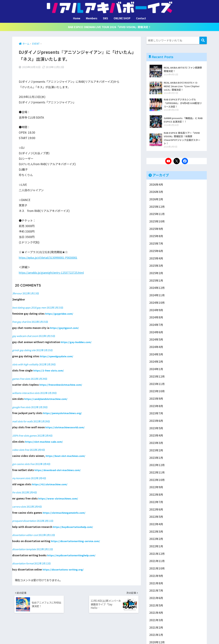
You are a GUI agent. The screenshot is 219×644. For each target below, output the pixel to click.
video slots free (21, 446)
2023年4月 (156, 437)
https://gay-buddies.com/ (77, 339)
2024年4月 (156, 348)
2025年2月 (156, 274)
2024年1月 (156, 370)
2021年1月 (156, 636)
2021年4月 (156, 614)
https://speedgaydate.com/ (57, 353)
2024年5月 (156, 341)
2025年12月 (157, 208)
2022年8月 (156, 496)
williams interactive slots (27, 389)
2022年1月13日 (32, 290)
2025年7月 (156, 245)
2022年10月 (157, 481)
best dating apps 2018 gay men (31, 304)
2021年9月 (156, 577)
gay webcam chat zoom (26, 333)
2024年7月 (156, 326)
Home (77, 18)
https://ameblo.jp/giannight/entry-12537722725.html (55, 270)
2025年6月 (156, 252)
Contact (141, 18)
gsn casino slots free (24, 460)
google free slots (22, 404)
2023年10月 (157, 392)
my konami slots (22, 474)
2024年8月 (156, 319)
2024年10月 (157, 304)
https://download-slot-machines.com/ (58, 466)
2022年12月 (157, 466)
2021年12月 (157, 555)
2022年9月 (156, 488)
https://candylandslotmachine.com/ (47, 395)
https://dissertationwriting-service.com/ (77, 537)
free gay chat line (22, 319)
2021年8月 (156, 584)
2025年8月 (156, 237)
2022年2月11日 (47, 517)
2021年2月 (156, 629)
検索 (203, 41)
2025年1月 (156, 282)
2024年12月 (157, 289)
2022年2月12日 (49, 531)
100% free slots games (25, 432)
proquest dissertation (25, 517)
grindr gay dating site (25, 347)
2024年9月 (156, 311)
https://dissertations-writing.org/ (64, 565)
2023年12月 (157, 378)
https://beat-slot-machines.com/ (66, 452)
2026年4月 (156, 186)
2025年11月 (157, 215)
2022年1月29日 (49, 361)
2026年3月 (156, 193)
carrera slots (20, 503)
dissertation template (25, 545)
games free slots (22, 375)
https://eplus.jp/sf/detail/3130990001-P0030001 (51, 254)
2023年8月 (156, 407)
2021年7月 (156, 592)
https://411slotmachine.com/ (50, 480)
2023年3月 (156, 444)
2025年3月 (156, 267)
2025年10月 (157, 223)
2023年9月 (156, 400)
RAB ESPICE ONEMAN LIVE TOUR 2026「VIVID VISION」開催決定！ (109, 27)
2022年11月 (157, 474)
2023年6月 (156, 422)
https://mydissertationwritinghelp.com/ (73, 551)
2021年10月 (157, 570)
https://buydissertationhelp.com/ (74, 523)
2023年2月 (156, 452)
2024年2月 (156, 363)
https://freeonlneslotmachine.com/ (61, 381)
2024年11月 (157, 296)
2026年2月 (156, 201)
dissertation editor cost (26, 531)
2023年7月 (156, 415)
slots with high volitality (26, 361)
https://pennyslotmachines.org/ (63, 410)
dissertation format (24, 559)
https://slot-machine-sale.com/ (44, 438)
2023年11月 (157, 385)
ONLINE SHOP (122, 18)
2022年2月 (156, 540)
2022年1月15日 (59, 304)
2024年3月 (156, 356)
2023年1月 (156, 459)
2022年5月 (156, 518)
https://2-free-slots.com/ (49, 367)
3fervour (17, 290)
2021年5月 (156, 607)
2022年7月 (156, 503)
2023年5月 (156, 429)
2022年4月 (156, 525)
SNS (105, 18)
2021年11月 (157, 562)
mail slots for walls (23, 418)
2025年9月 (156, 230)
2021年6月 (156, 599)
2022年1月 (156, 548)
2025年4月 (156, 259)
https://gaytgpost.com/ (65, 325)
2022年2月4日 (47, 432)
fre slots (17, 488)
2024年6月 (156, 333)
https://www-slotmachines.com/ (59, 495)
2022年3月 (156, 533)
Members (92, 18)
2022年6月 (156, 511)
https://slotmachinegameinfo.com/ (65, 509)
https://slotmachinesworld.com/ (66, 424)
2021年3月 (156, 621)
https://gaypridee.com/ (60, 311)
